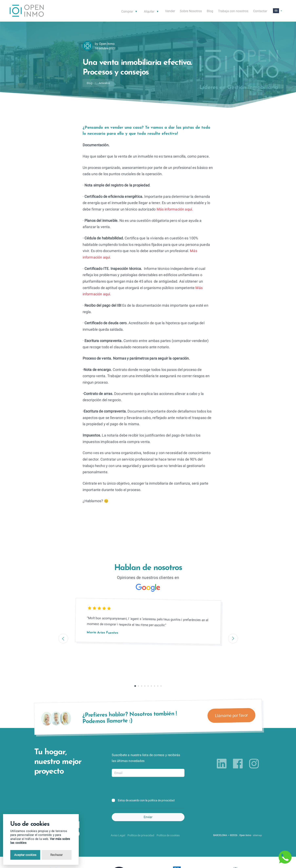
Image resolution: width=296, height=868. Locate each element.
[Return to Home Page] (27, 11)
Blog (210, 11)
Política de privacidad (141, 835)
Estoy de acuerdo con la (146, 800)
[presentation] (142, 788)
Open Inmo (107, 44)
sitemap (257, 835)
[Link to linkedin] (222, 764)
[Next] (233, 639)
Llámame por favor (231, 715)
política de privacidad (161, 800)
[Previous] (63, 639)
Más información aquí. (174, 209)
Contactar (260, 11)
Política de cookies (168, 835)
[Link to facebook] (238, 764)
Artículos (104, 83)
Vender (170, 11)
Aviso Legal (118, 835)
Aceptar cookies (25, 855)
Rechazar (56, 855)
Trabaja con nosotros (233, 11)
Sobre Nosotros (191, 11)
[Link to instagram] (254, 764)
